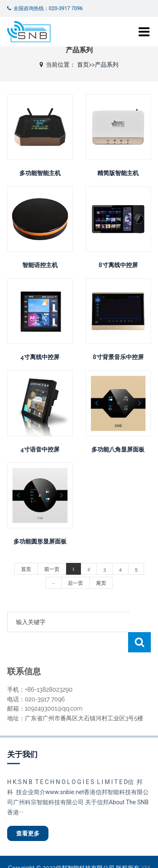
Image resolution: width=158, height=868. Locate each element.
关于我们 (22, 734)
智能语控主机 (40, 265)
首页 (83, 65)
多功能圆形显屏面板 (40, 541)
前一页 (52, 569)
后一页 (75, 583)
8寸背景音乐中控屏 (118, 357)
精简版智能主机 (118, 173)
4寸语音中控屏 (40, 449)
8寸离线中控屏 (118, 265)
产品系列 (107, 65)
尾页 (101, 583)
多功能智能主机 (40, 173)
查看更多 (28, 813)
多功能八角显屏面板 (118, 449)
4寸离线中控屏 (40, 357)
